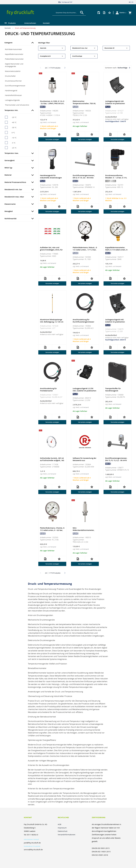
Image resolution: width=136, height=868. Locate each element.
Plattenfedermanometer (14, 59)
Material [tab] (8, 175)
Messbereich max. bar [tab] (80, 48)
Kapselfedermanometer (14, 54)
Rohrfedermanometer (13, 49)
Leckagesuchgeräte (12, 100)
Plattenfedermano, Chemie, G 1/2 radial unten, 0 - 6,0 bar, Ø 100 (52, 531)
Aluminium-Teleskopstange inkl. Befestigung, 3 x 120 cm (52, 321)
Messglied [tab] (9, 211)
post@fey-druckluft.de (32, 843)
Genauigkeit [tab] (10, 160)
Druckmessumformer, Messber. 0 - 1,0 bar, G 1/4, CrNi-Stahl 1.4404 (116, 178)
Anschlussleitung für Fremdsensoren (48, 390)
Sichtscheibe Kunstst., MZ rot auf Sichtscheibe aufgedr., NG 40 (52, 461)
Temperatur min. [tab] (11, 110)
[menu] (63, 23)
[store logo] (25, 13)
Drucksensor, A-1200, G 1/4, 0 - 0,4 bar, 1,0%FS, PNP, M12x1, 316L (52, 104)
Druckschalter (10, 76)
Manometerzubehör (13, 71)
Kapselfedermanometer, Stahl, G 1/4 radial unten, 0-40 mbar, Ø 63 (117, 250)
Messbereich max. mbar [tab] (14, 197)
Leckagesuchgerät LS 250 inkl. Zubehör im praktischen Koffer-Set (85, 391)
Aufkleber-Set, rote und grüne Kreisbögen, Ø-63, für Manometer (51, 250)
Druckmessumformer (13, 81)
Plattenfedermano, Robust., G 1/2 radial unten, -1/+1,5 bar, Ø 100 (85, 250)
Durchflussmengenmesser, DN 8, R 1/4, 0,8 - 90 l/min (84, 177)
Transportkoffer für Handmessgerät (113, 390)
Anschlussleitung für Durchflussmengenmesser (83, 321)
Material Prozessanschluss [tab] (15, 182)
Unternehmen (30, 23)
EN (132, 2)
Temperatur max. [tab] (12, 153)
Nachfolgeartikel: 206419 (116, 340)
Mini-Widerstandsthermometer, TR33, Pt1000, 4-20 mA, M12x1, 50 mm (84, 532)
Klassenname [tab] (10, 204)
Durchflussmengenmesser (15, 86)
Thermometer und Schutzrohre (17, 105)
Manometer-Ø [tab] (109, 48)
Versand (53, 122)
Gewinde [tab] (43, 48)
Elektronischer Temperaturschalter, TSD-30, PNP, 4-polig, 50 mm (84, 104)
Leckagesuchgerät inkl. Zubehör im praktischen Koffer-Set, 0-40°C (115, 104)
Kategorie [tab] (8, 43)
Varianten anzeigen (52, 139)
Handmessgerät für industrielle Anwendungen (51, 177)
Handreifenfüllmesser (13, 95)
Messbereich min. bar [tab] (13, 189)
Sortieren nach (111, 68)
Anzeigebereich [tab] (45, 56)
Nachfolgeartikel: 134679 (116, 121)
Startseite (8, 28)
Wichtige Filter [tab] (44, 43)
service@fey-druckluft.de (33, 850)
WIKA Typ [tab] (8, 168)
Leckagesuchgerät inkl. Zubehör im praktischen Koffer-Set (115, 322)
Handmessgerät (11, 90)
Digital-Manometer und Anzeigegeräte (14, 65)
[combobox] (67, 13)
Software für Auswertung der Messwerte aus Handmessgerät (85, 461)
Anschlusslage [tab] (77, 56)
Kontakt (46, 23)
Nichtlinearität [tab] (11, 219)
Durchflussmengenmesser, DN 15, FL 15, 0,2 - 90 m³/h (116, 460)
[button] (123, 13)
